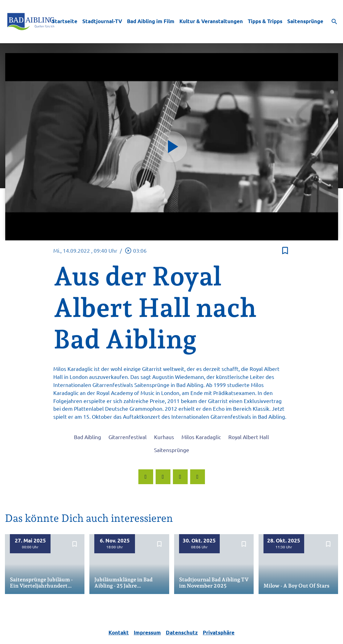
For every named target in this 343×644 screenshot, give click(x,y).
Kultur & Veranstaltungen (211, 21)
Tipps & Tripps (265, 21)
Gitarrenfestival (128, 437)
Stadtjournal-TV (102, 21)
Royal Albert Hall (249, 437)
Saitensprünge (305, 21)
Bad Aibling (88, 437)
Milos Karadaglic (201, 437)
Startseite (65, 21)
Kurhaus (164, 437)
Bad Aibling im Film (151, 21)
